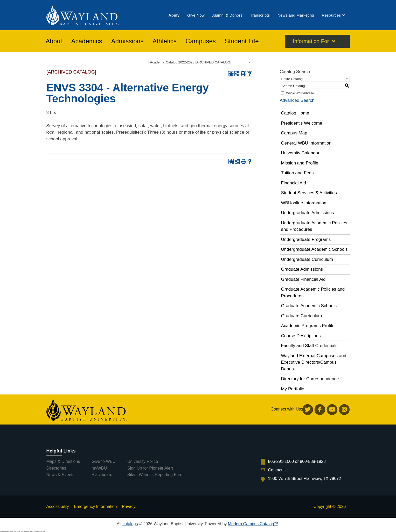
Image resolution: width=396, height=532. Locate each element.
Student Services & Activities (309, 193)
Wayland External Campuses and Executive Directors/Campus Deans (314, 362)
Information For (311, 41)
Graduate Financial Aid (303, 279)
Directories (56, 468)
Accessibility (58, 506)
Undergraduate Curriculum (307, 259)
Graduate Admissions (302, 269)
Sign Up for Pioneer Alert (150, 468)
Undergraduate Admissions (308, 213)
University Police (143, 461)
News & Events (60, 475)
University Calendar (300, 153)
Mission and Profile (300, 163)
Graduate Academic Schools (309, 306)
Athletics (165, 41)
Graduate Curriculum (302, 316)
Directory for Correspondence (310, 379)
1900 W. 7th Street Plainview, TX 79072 (305, 479)
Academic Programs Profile (308, 326)
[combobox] (200, 62)
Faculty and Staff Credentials (309, 346)
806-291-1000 (281, 461)
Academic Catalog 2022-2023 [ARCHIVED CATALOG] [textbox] (191, 62)
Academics (87, 41)
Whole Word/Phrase (300, 93)
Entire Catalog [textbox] (292, 79)
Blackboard (102, 475)
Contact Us (278, 470)
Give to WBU (103, 461)
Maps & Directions (63, 461)
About (54, 41)
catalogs (130, 524)
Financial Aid (294, 183)
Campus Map (294, 133)
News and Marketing (296, 15)
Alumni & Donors (227, 15)
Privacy (129, 506)
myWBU (99, 468)
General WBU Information (306, 143)
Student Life (242, 41)
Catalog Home (295, 113)
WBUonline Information (304, 203)
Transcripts (260, 15)
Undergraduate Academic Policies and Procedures (314, 226)
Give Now (196, 15)
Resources (331, 15)
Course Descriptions (301, 336)
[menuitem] (174, 15)
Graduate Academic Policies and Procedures (313, 293)
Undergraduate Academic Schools (314, 249)
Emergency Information (95, 506)
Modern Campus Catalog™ (253, 524)
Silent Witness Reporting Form (155, 475)
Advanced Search (297, 100)
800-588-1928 (313, 461)
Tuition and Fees (297, 173)
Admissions (127, 41)
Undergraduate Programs (306, 239)
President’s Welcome (302, 123)
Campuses (201, 41)
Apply (174, 15)
